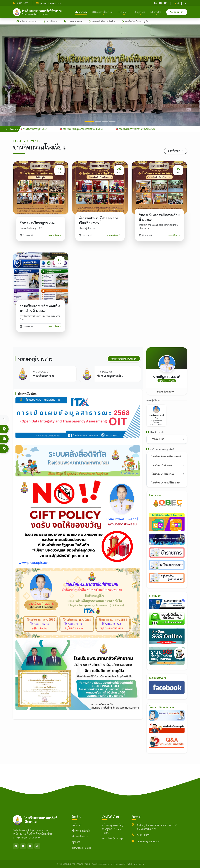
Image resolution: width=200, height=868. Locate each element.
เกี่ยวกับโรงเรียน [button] (103, 12)
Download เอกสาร (82, 848)
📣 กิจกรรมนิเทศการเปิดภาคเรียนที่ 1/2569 (138, 129)
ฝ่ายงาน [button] (123, 12)
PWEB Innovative (135, 864)
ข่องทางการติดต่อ (81, 831)
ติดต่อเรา (177, 12)
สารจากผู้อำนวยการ (167, 392)
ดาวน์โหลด (50, 21)
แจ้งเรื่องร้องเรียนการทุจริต (135, 21)
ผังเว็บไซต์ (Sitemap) (113, 838)
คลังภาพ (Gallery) (26, 21)
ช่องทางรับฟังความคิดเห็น (102, 21)
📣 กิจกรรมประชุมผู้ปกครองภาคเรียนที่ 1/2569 (84, 129)
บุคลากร (76, 842)
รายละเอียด (54, 235)
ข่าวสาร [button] (156, 12)
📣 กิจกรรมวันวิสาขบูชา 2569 (36, 129)
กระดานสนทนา (73, 21)
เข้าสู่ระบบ (181, 3)
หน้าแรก (81, 12)
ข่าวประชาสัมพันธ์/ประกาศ (124, 359)
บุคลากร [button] (140, 12)
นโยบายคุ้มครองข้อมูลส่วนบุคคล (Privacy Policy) (113, 829)
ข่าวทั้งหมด (176, 151)
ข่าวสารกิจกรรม (80, 836)
